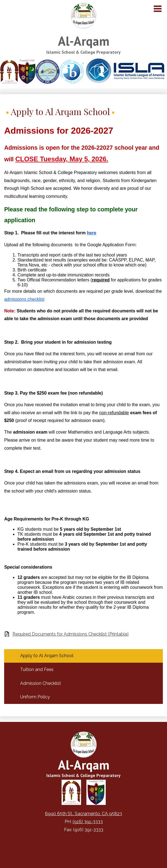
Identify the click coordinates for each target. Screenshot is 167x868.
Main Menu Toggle (158, 9)
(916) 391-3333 (88, 822)
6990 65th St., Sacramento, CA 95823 (83, 814)
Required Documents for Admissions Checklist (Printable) (71, 634)
